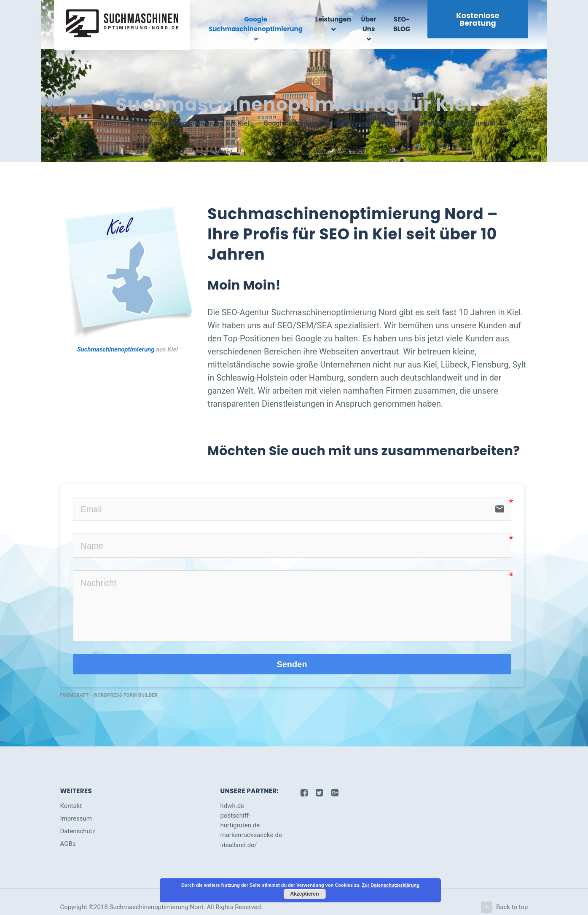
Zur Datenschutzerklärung (391, 885)
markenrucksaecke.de (251, 823)
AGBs (68, 832)
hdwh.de (232, 794)
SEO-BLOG (404, 24)
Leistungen (339, 19)
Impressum (76, 807)
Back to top (503, 896)
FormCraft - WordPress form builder (109, 683)
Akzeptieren (304, 894)
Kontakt (71, 794)
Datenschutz (78, 819)
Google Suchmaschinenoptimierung (265, 24)
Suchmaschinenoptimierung (116, 338)
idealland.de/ (239, 833)
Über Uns (373, 24)
